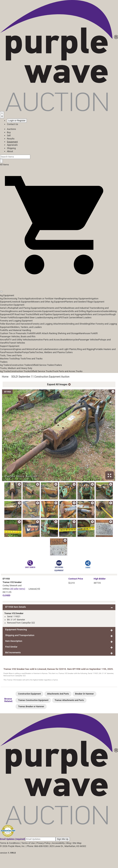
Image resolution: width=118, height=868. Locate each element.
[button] (59, 283)
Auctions (11, 129)
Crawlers (64, 311)
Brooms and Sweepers (21, 311)
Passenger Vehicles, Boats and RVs (18, 336)
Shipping (11, 148)
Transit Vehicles (17, 343)
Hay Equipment (82, 299)
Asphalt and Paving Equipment (26, 308)
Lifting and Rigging (85, 349)
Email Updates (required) (13, 839)
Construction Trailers (21, 365)
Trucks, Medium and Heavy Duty (16, 368)
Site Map (77, 843)
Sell (9, 135)
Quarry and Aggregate (74, 314)
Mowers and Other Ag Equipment (48, 302)
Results (11, 139)
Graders (106, 311)
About (10, 151)
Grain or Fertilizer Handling (50, 299)
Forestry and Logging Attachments (49, 324)
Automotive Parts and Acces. (46, 340)
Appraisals (12, 145)
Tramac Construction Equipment (33, 700)
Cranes (57, 311)
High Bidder (100, 579)
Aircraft (4, 340)
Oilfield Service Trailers (43, 365)
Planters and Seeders (76, 302)
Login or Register (17, 121)
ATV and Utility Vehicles (19, 340)
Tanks (32, 352)
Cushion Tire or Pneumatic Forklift (17, 333)
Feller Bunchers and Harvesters (16, 324)
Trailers (4, 362)
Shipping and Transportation (20, 635)
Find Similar (11, 647)
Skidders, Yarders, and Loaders (26, 327)
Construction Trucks (20, 371)
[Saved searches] (2, 115)
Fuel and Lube (41, 349)
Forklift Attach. (42, 333)
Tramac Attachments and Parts (69, 700)
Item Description (14, 641)
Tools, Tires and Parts (11, 355)
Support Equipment (10, 346)
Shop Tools (20, 359)
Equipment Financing (16, 630)
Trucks (79, 371)
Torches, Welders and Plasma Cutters (54, 352)
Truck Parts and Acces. (64, 371)
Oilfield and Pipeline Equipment (48, 314)
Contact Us (13, 124)
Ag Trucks (5, 371)
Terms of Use (28, 843)
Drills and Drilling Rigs (80, 311)
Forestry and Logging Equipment (16, 321)
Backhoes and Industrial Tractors (81, 308)
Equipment (12, 142)
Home (5, 377)
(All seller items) (18, 589)
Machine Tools (7, 359)
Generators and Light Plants (61, 349)
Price (76, 579)
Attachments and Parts (53, 308)
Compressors (7, 349)
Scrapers (20, 317)
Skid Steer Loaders (34, 317)
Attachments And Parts (58, 694)
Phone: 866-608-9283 (38, 846)
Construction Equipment (12, 305)
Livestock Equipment (21, 302)
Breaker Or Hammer (84, 694)
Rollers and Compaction (97, 314)
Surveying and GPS (53, 317)
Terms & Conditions (10, 843)
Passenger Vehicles (88, 340)
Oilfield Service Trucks (41, 371)
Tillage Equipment (95, 302)
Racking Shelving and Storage (64, 333)
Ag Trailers (5, 365)
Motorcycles (72, 340)
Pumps (25, 352)
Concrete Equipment (43, 311)
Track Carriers (70, 317)
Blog (69, 843)
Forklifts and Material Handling (15, 330)
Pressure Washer (13, 352)
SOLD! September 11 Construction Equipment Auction (40, 377)
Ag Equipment (7, 295)
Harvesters (69, 299)
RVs (7, 343)
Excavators (96, 311)
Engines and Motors (24, 349)
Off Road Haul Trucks (21, 314)
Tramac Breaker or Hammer (31, 707)
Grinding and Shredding (78, 324)
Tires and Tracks (34, 359)
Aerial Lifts (5, 308)
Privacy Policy (43, 843)
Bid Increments (13, 652)
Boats (63, 340)
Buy (9, 132)
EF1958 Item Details (16, 607)
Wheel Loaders (84, 317)
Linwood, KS (34, 589)
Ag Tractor (20, 299)
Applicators (31, 299)
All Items (4, 165)
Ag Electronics (7, 299)
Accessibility (58, 843)
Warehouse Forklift (88, 333)
